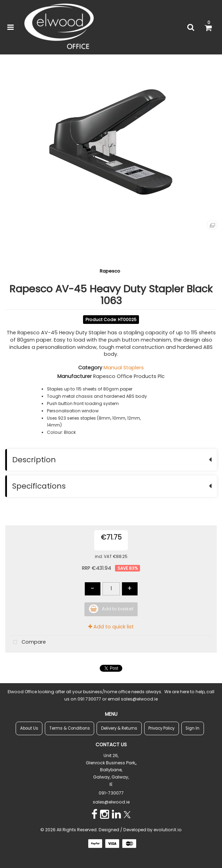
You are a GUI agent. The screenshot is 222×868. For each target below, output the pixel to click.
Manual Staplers (124, 368)
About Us (29, 728)
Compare (28, 642)
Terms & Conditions (70, 728)
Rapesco (110, 271)
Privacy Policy (161, 728)
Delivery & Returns (119, 728)
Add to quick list (111, 627)
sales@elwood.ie (111, 802)
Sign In (192, 728)
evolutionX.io (168, 830)
